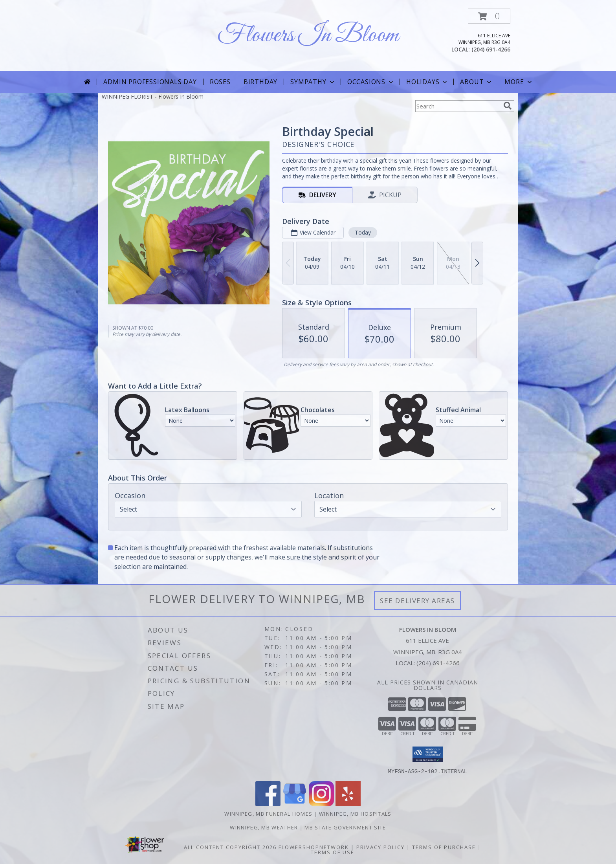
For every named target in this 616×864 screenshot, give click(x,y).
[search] (508, 106)
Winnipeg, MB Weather (264, 827)
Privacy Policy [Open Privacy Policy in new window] (380, 847)
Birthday (260, 82)
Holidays (427, 82)
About (477, 82)
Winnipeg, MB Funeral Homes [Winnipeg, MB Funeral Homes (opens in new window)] (268, 813)
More (519, 82)
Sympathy (313, 82)
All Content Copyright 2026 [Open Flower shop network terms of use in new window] (230, 847)
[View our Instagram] (321, 804)
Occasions (371, 82)
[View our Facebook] (268, 804)
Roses (220, 82)
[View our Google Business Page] (295, 804)
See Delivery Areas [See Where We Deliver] (417, 601)
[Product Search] (458, 106)
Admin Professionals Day (150, 82)
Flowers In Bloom (308, 36)
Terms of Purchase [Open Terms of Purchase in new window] (444, 847)
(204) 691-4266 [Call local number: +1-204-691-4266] (491, 49)
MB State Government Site (345, 827)
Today (363, 232)
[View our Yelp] (348, 804)
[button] (489, 16)
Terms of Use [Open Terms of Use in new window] (333, 852)
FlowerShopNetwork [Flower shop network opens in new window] (314, 847)
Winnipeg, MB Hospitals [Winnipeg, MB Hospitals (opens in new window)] (355, 813)
